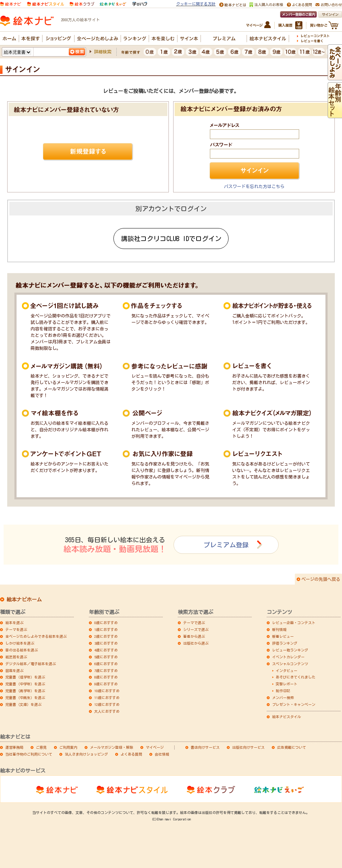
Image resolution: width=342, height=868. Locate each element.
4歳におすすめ (106, 650)
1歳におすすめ (106, 629)
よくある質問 (131, 754)
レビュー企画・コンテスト (294, 623)
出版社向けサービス (248, 747)
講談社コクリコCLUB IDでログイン (171, 239)
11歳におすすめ (107, 698)
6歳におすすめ (106, 664)
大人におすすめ (107, 711)
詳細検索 (103, 52)
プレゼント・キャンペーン (294, 704)
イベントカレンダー (288, 657)
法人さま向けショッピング (86, 754)
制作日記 (283, 691)
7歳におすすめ (106, 671)
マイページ (155, 747)
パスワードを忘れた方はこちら (254, 186)
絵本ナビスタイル (287, 717)
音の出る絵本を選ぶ (22, 650)
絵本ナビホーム (24, 600)
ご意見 (41, 747)
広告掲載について (292, 747)
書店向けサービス (205, 747)
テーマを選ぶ (16, 629)
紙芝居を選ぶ (16, 657)
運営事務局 (14, 747)
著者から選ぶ (194, 636)
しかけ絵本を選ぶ (20, 643)
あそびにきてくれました (296, 677)
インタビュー (287, 671)
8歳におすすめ (106, 677)
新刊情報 (279, 629)
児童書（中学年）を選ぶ (25, 684)
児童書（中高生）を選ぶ (25, 698)
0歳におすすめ (106, 623)
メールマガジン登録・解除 (112, 747)
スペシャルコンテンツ (290, 664)
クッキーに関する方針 (196, 4)
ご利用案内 (68, 747)
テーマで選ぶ (194, 623)
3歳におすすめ (106, 643)
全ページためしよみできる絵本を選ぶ (36, 636)
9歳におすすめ (106, 684)
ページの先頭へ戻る (321, 579)
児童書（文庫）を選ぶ (23, 704)
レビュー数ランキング (290, 650)
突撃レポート (287, 684)
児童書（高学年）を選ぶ (25, 691)
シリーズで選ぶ (196, 629)
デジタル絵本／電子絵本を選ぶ (31, 664)
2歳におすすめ (106, 636)
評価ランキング (285, 643)
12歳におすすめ (107, 704)
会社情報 (162, 754)
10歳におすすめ (107, 691)
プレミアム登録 (226, 545)
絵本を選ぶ (14, 623)
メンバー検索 (283, 698)
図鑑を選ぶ (14, 671)
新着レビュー (283, 636)
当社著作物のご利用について (29, 754)
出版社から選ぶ (196, 643)
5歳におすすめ (106, 657)
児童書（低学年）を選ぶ (25, 677)
